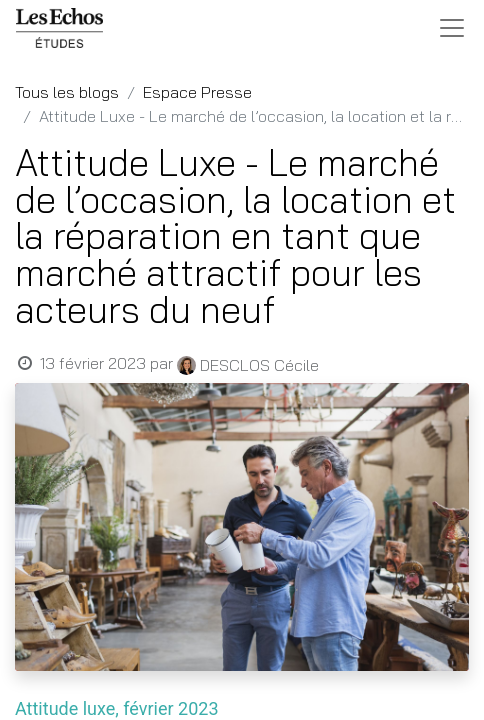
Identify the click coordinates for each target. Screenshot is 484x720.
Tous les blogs (67, 92)
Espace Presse (197, 92)
